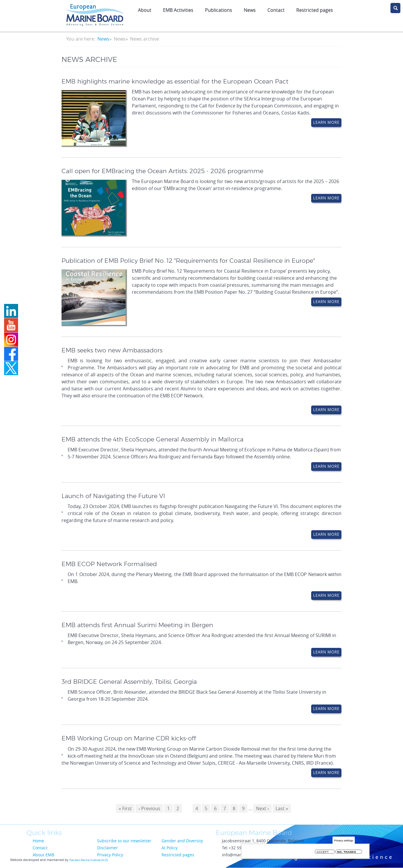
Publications (219, 10)
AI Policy (170, 848)
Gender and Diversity (182, 841)
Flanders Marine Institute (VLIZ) (89, 860)
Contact (276, 10)
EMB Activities (178, 10)
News (250, 10)
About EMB (43, 855)
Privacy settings (344, 840)
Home (38, 841)
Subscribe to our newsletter (124, 841)
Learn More (326, 122)
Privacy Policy (110, 855)
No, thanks (347, 852)
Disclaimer (107, 848)
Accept (323, 852)
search (395, 8)
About (145, 10)
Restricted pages (315, 10)
